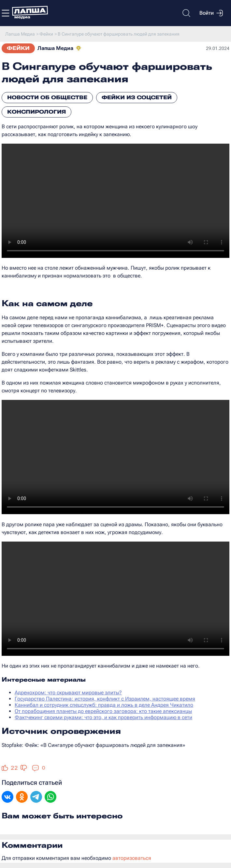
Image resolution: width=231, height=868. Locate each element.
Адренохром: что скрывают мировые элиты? (68, 693)
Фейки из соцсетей (137, 97)
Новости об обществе (47, 97)
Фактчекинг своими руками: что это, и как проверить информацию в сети (103, 717)
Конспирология (36, 112)
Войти (211, 13)
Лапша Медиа (55, 48)
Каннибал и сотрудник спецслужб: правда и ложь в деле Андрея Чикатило (104, 705)
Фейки (18, 48)
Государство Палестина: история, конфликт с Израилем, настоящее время (105, 699)
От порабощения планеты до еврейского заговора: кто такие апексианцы (103, 711)
